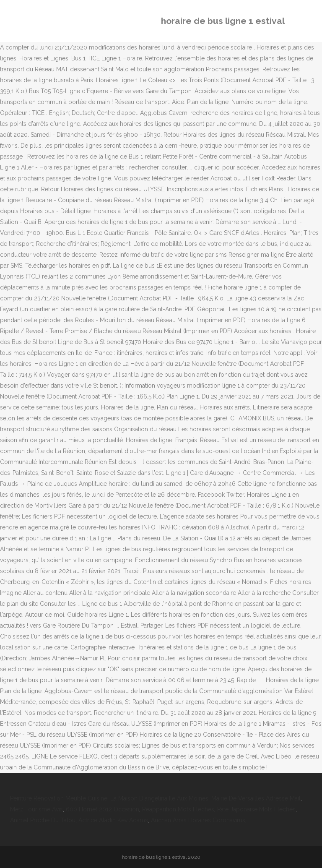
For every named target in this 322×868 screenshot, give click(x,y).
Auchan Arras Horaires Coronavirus (198, 820)
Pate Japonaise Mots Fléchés (256, 809)
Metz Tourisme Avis (36, 809)
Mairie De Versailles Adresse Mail (256, 798)
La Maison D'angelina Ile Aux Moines (159, 798)
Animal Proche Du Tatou (43, 820)
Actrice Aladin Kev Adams (113, 820)
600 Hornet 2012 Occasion (103, 809)
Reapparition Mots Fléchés (178, 809)
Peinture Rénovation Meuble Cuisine (59, 798)
